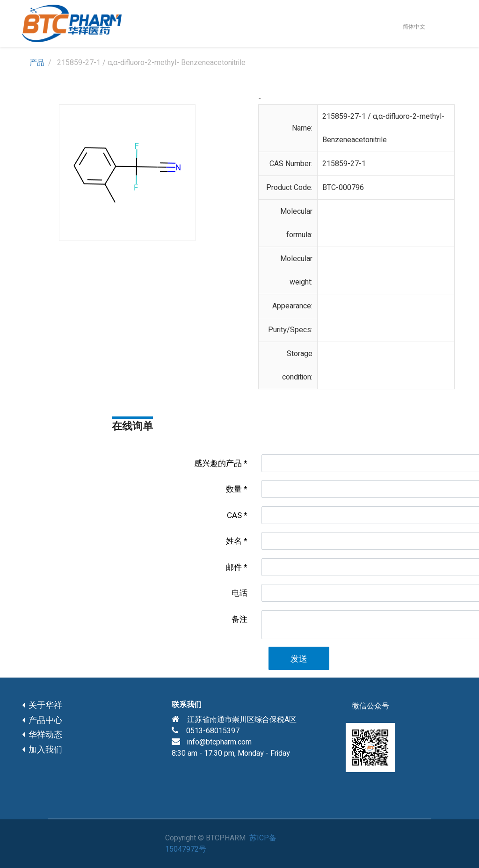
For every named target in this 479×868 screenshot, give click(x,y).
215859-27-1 (344, 164)
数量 (234, 489)
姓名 (234, 541)
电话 (239, 593)
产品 (37, 63)
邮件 (234, 567)
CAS (234, 515)
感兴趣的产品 (218, 463)
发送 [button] (299, 659)
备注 (239, 619)
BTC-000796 (343, 188)
